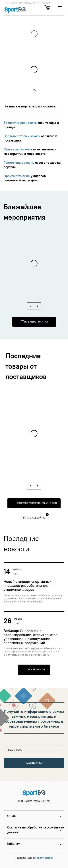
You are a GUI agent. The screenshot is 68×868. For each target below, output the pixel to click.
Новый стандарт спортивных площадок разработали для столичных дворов (27, 586)
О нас (11, 816)
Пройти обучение (17, 176)
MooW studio (44, 858)
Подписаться (34, 763)
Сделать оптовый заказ (21, 136)
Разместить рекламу (19, 163)
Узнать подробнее (34, 518)
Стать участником (17, 149)
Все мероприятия (36, 322)
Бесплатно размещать (21, 123)
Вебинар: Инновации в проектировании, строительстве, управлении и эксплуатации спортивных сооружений (31, 637)
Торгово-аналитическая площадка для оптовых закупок (27, 3)
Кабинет (13, 844)
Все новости (36, 669)
